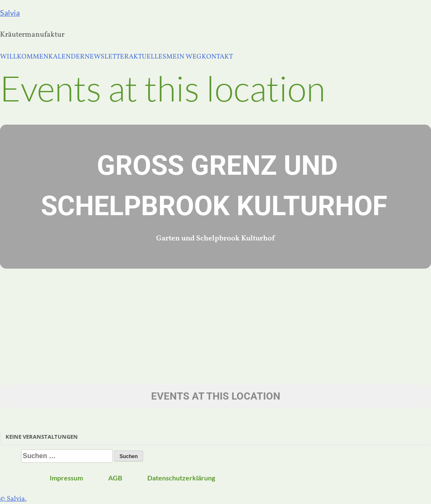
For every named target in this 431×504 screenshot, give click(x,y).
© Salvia (12, 499)
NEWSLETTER (107, 57)
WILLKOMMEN (24, 57)
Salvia (10, 13)
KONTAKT (217, 57)
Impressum (66, 478)
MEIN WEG (184, 57)
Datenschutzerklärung (181, 478)
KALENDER (67, 57)
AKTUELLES (148, 57)
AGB (115, 478)
